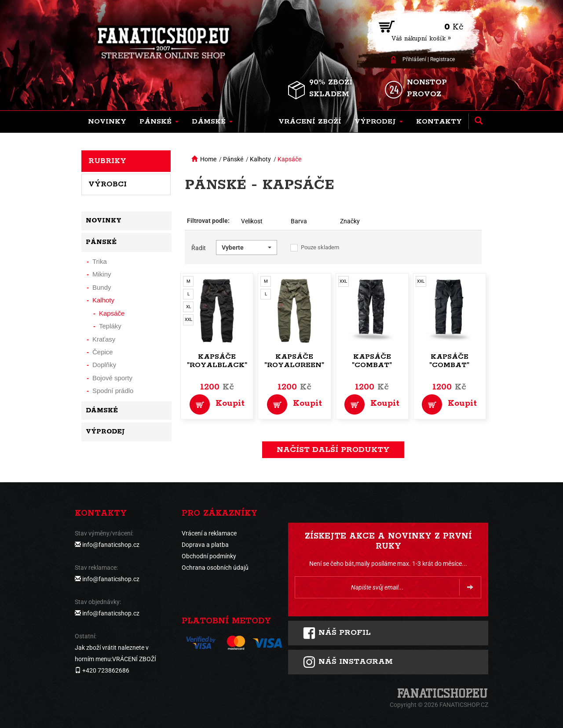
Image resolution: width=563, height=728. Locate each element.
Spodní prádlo (113, 391)
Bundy (102, 287)
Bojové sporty (112, 378)
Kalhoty (260, 159)
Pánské (233, 159)
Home (208, 159)
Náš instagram (348, 662)
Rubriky (107, 161)
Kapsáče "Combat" (372, 361)
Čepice (103, 352)
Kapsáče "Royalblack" (217, 361)
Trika (100, 261)
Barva (299, 221)
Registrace (442, 59)
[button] (159, 122)
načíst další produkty (333, 450)
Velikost (252, 221)
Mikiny (102, 274)
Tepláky (110, 326)
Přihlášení (414, 59)
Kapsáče (289, 159)
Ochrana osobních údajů (215, 568)
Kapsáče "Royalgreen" (294, 361)
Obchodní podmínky (209, 556)
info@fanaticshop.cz (111, 545)
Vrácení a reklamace (209, 533)
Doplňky (104, 365)
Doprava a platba (205, 545)
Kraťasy (104, 339)
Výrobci (108, 184)
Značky (350, 221)
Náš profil (337, 633)
